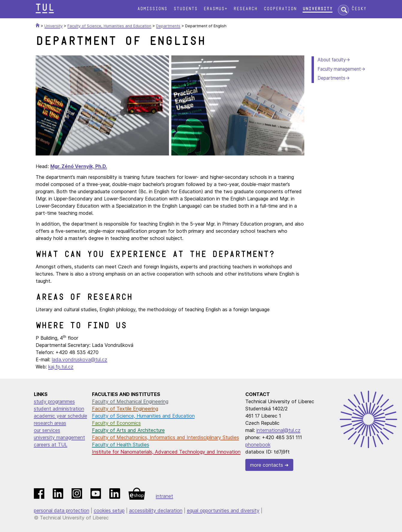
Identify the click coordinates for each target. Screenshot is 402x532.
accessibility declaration (156, 510)
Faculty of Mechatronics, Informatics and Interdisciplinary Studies (166, 437)
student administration (59, 409)
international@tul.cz (278, 430)
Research (245, 9)
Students (185, 9)
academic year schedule (61, 416)
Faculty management (339, 69)
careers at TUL (51, 445)
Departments (331, 78)
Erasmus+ (215, 9)
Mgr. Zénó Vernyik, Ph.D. (79, 166)
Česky (359, 9)
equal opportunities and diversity (223, 510)
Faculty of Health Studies (121, 445)
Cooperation (280, 9)
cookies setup (109, 510)
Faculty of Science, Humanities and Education (143, 416)
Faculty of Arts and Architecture (128, 430)
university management (59, 437)
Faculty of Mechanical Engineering (130, 401)
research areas (50, 423)
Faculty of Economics (116, 423)
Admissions (152, 9)
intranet (164, 496)
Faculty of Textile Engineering (125, 409)
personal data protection (62, 510)
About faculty (332, 60)
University (318, 9)
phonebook (258, 445)
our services (47, 430)
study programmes (54, 401)
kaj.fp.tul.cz (61, 367)
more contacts (267, 465)
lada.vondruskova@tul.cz (80, 359)
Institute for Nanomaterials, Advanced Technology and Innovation (166, 452)
